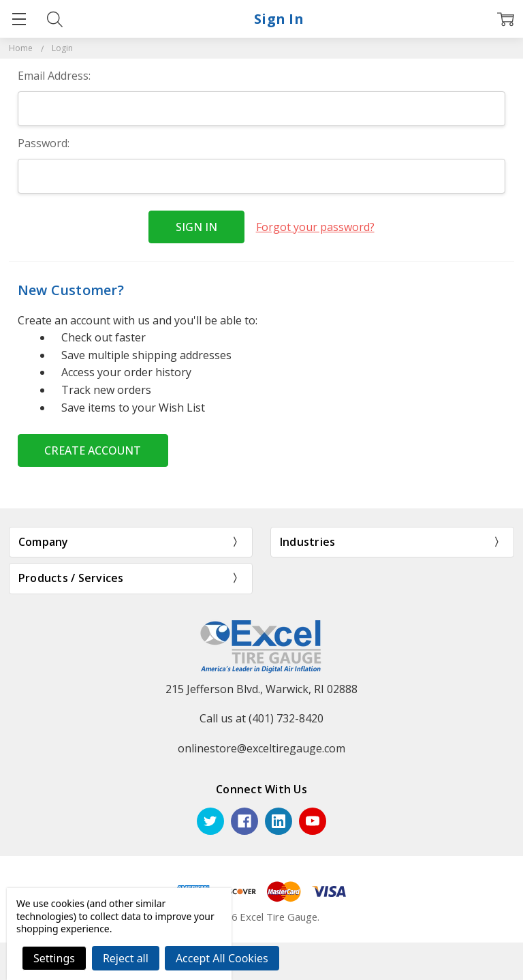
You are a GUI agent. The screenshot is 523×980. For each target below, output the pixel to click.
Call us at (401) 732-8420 (261, 718)
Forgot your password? (315, 227)
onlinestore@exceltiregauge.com (261, 748)
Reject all (126, 958)
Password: (44, 143)
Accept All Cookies (222, 958)
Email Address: (54, 76)
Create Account (93, 450)
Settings (54, 958)
